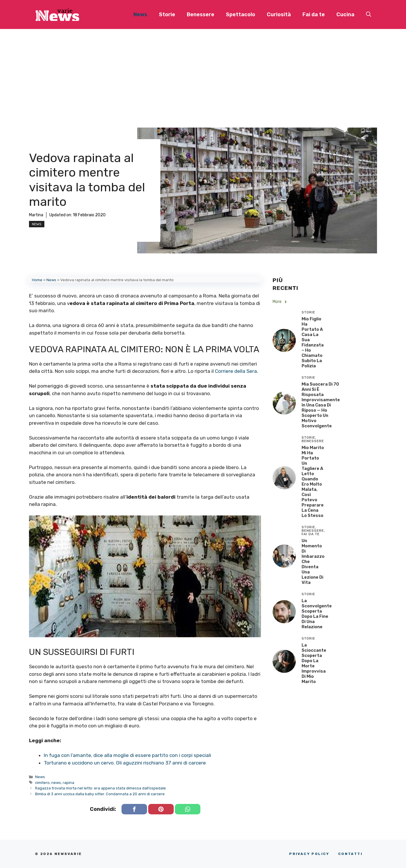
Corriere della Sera (236, 371)
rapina (68, 783)
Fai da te (314, 14)
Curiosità (279, 14)
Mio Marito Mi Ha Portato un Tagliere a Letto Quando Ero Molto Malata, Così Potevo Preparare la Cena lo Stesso (313, 482)
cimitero (42, 783)
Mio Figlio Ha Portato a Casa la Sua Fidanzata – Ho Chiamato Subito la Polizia (313, 342)
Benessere (201, 14)
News (140, 14)
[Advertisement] (203, 72)
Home (37, 280)
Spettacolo (241, 14)
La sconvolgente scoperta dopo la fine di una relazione (317, 614)
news (56, 783)
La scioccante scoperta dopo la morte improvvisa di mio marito (314, 663)
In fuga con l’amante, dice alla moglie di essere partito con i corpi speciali (127, 755)
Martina (36, 215)
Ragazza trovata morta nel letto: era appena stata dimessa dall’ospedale (100, 788)
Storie (167, 14)
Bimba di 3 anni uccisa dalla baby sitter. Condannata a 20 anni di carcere (100, 794)
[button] (369, 14)
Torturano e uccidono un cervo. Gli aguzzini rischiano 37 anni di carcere (125, 763)
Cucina (345, 14)
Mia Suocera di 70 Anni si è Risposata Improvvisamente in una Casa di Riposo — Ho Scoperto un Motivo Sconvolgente (321, 405)
